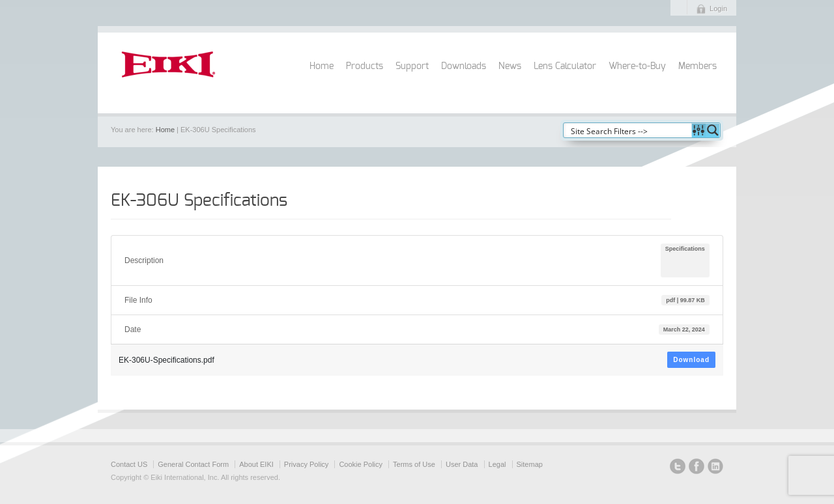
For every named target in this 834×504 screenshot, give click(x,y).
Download (691, 360)
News (510, 66)
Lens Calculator (565, 66)
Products (365, 66)
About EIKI (256, 464)
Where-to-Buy (637, 66)
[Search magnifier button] (713, 130)
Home (322, 66)
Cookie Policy (361, 464)
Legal (497, 464)
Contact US (129, 464)
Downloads (464, 66)
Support (412, 66)
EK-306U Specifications (199, 201)
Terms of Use (414, 464)
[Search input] (628, 130)
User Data (462, 464)
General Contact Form (193, 464)
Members (697, 66)
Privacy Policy (306, 464)
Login (718, 8)
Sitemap (530, 464)
